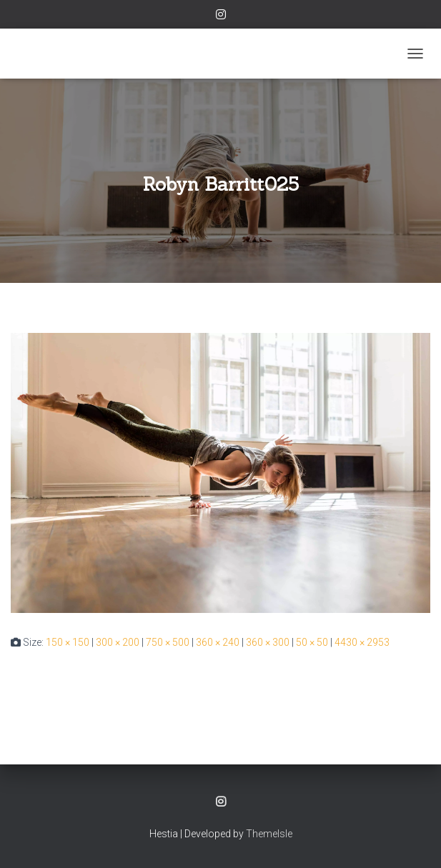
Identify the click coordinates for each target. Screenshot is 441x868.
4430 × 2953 (362, 642)
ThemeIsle (269, 834)
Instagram (221, 16)
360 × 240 (218, 642)
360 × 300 (268, 642)
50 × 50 (312, 642)
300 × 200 (118, 642)
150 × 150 (68, 642)
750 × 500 (168, 642)
